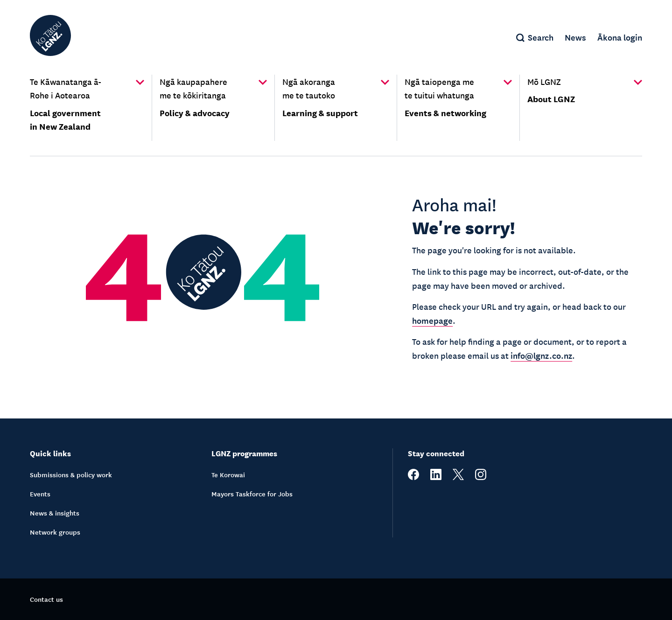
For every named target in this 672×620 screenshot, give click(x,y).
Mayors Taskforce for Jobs (252, 494)
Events (40, 494)
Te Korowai (228, 474)
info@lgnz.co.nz (541, 355)
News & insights (55, 513)
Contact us (46, 599)
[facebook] (413, 477)
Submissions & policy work (71, 474)
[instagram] (481, 477)
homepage (432, 320)
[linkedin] (436, 477)
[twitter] (458, 477)
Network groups (55, 532)
